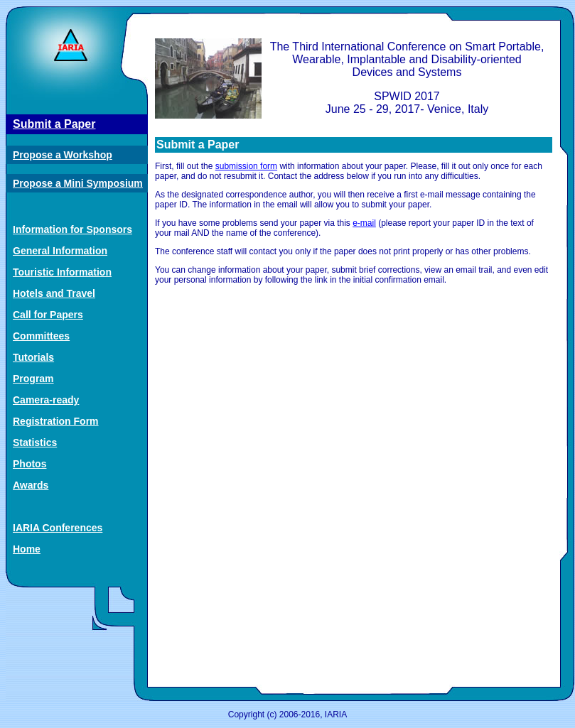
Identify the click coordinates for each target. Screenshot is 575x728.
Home (27, 549)
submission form (246, 166)
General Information (60, 251)
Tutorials (33, 357)
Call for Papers (48, 315)
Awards (31, 485)
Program (33, 379)
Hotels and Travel (54, 293)
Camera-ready (46, 400)
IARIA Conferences (58, 528)
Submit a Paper (54, 124)
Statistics (35, 442)
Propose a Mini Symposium (78, 183)
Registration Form (56, 421)
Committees (41, 336)
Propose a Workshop (63, 155)
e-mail (364, 223)
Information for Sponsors (72, 229)
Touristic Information (62, 272)
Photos (29, 464)
